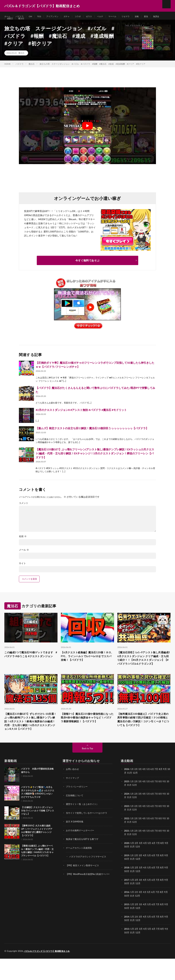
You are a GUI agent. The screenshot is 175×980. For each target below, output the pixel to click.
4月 (145, 792)
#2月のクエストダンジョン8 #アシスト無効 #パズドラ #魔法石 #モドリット (81, 418)
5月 (150, 792)
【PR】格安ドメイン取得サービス (84, 888)
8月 (163, 804)
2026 (127, 792)
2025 (127, 804)
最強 (159, 17)
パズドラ (21, 17)
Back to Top (88, 772)
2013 (127, 950)
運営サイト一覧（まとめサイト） (83, 827)
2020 (127, 865)
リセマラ (137, 17)
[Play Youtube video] (87, 134)
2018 (127, 890)
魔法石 (35, 23)
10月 (127, 808)
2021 (127, 853)
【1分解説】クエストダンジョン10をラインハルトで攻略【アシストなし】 (38, 834)
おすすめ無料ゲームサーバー (81, 853)
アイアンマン (57, 17)
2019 (127, 877)
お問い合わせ (73, 792)
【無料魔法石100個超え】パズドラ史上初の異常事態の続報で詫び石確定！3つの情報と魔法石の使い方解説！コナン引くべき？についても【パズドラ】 (144, 738)
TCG (42, 17)
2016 (127, 914)
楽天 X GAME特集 (75, 844)
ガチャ (73, 17)
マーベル (123, 17)
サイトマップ (73, 801)
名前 (23, 544)
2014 (127, 938)
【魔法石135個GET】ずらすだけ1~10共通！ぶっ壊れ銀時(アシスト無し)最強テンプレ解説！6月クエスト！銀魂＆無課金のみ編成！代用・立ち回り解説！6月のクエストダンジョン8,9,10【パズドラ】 (31, 741)
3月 (141, 792)
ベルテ (109, 17)
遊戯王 (23, 23)
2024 (127, 817)
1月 (133, 792)
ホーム (8, 17)
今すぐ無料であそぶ (87, 268)
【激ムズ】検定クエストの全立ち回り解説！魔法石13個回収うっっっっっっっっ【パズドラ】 (92, 436)
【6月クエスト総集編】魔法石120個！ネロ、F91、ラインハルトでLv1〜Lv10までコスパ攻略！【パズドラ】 (87, 668)
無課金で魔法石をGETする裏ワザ (83, 862)
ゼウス (97, 17)
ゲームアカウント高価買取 (80, 870)
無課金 (11, 23)
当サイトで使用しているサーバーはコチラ (88, 836)
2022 (127, 841)
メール (24, 558)
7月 (158, 804)
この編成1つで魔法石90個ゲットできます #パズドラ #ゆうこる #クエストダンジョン (30, 665)
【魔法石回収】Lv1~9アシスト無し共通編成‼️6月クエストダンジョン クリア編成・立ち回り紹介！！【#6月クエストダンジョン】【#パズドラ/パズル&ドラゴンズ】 (144, 670)
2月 (137, 792)
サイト (22, 571)
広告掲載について (75, 818)
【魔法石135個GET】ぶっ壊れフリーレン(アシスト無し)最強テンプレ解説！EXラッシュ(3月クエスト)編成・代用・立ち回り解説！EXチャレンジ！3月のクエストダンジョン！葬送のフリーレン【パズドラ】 (95, 461)
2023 (127, 829)
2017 (127, 902)
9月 (167, 804)
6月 (154, 792)
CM (33, 17)
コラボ (85, 17)
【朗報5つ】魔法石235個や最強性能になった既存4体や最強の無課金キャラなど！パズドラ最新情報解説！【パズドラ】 (87, 736)
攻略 (149, 17)
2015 (127, 926)
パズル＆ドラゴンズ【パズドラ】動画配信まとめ (49, 973)
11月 (132, 808)
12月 (138, 808)
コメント (24, 511)
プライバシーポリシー (78, 810)
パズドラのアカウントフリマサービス (89, 879)
